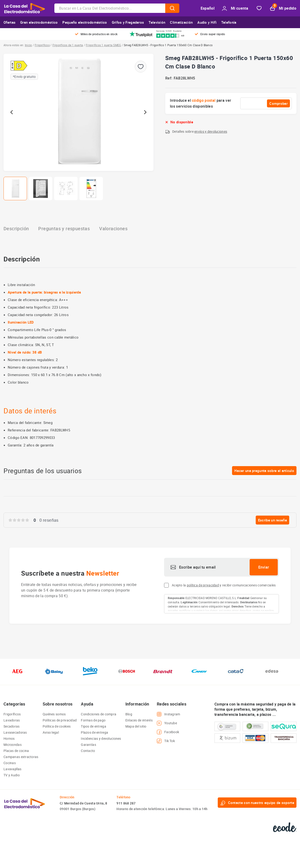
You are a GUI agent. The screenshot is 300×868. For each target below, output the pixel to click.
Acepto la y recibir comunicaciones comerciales (224, 585)
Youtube (167, 723)
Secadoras (12, 726)
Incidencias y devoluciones (101, 738)
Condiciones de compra (99, 714)
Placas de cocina (16, 751)
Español (208, 8)
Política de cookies (57, 726)
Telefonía (229, 22)
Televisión (157, 22)
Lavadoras (12, 720)
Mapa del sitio (136, 726)
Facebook (168, 732)
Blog (129, 714)
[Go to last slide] (12, 112)
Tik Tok (166, 741)
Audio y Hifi (207, 22)
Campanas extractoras (21, 757)
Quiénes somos (54, 714)
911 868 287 (126, 803)
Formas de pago (93, 720)
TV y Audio (12, 775)
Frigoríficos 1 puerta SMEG (103, 45)
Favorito (259, 8)
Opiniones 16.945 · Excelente (169, 31)
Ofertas (9, 22)
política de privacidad (203, 585)
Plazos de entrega (94, 732)
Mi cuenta (235, 8)
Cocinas (10, 763)
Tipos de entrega (93, 726)
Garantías (88, 745)
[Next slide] (145, 112)
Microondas (13, 745)
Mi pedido (283, 8)
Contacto (88, 751)
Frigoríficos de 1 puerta (68, 45)
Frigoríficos (42, 45)
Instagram (169, 714)
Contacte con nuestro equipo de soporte (257, 803)
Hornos (9, 738)
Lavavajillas (12, 769)
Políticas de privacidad (60, 720)
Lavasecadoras (15, 732)
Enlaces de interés (139, 720)
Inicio (28, 45)
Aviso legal (51, 732)
